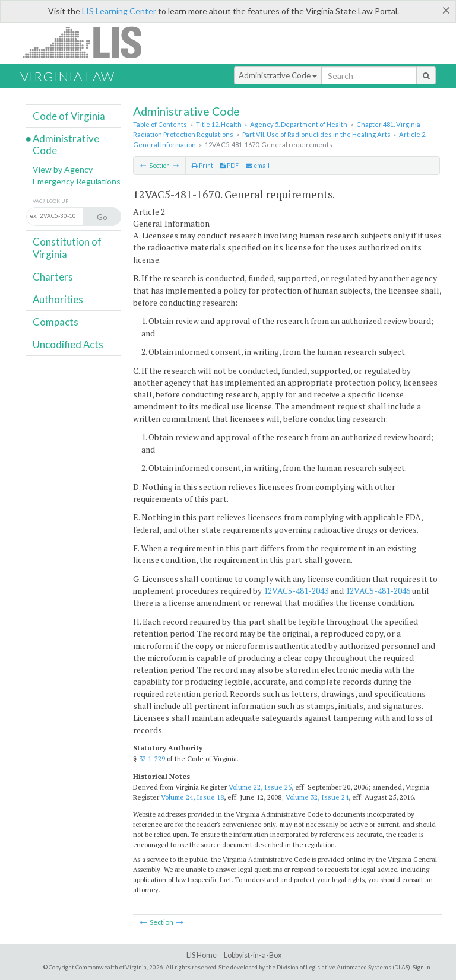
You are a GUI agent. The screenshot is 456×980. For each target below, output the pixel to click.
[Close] (446, 10)
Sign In (422, 967)
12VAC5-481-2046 (378, 591)
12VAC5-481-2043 (296, 591)
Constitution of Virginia (67, 248)
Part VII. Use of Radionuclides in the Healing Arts (316, 134)
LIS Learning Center (119, 11)
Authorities (58, 299)
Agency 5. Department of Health (299, 124)
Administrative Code (278, 75)
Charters (53, 277)
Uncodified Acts (68, 344)
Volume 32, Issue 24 (317, 797)
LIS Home (202, 955)
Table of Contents (160, 124)
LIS (89, 42)
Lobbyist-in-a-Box (253, 955)
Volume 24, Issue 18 (192, 797)
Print (202, 166)
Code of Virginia (69, 116)
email (258, 166)
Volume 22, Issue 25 (260, 787)
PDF (229, 166)
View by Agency (63, 169)
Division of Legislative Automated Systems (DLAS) (343, 967)
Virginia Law (67, 76)
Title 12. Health (219, 124)
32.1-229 (152, 758)
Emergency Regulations (77, 181)
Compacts (56, 322)
